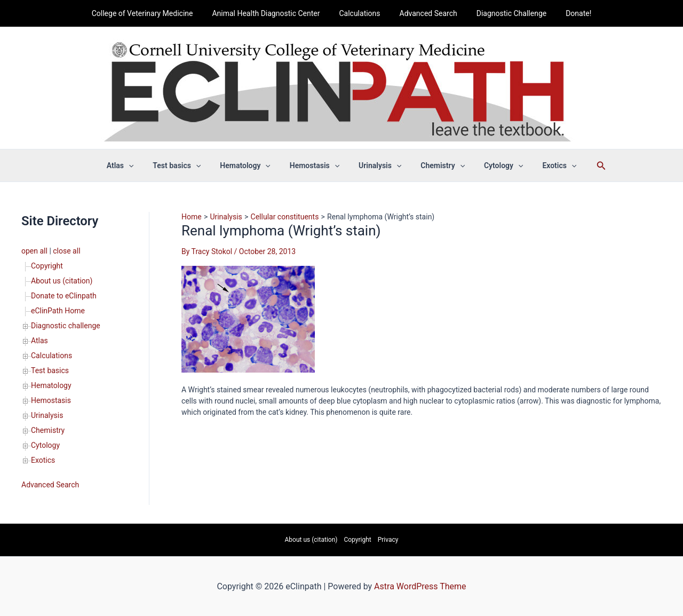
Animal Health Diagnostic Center (272, 13)
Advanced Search (426, 13)
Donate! (568, 13)
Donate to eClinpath (64, 296)
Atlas (39, 341)
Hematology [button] (251, 165)
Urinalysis (47, 415)
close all (66, 251)
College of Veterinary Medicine (153, 13)
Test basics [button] (187, 165)
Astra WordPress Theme (420, 586)
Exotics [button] (544, 165)
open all (34, 251)
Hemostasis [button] (317, 165)
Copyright (47, 266)
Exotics (43, 460)
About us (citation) (62, 281)
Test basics (50, 370)
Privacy (388, 540)
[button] (144, 165)
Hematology (51, 385)
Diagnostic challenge (66, 326)
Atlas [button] (135, 165)
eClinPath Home (58, 311)
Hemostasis (51, 400)
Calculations (362, 13)
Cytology (45, 445)
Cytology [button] (493, 165)
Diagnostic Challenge (505, 13)
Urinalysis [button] (378, 165)
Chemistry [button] (436, 165)
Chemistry (48, 430)
